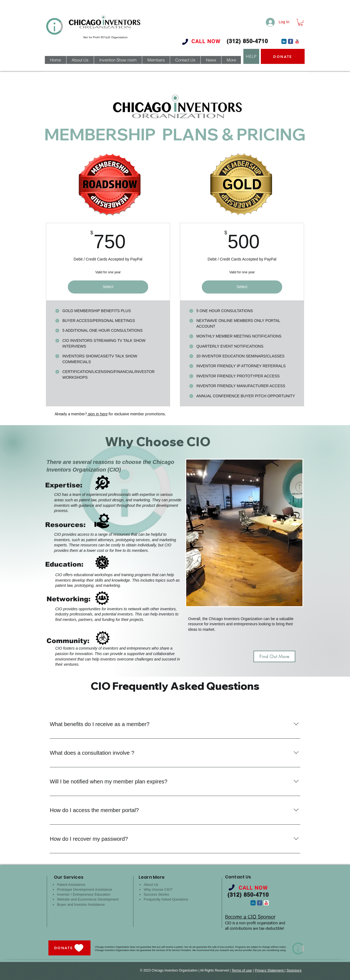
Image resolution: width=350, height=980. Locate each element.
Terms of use (242, 970)
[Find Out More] (274, 656)
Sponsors (294, 970)
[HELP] (251, 56)
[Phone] (185, 42)
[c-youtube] (297, 41)
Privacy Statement (270, 970)
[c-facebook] (291, 41)
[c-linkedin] (284, 41)
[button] (301, 22)
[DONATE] (283, 56)
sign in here (97, 414)
